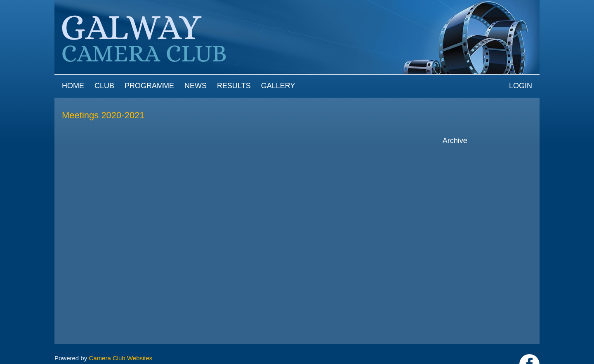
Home (73, 86)
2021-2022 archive (477, 194)
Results (234, 86)
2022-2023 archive (477, 184)
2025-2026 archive (477, 155)
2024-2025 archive (477, 165)
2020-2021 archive (477, 203)
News (196, 86)
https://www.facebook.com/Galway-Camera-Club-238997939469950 (529, 344)
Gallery (278, 86)
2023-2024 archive (477, 175)
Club (104, 86)
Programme (149, 86)
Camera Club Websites (120, 338)
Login (521, 86)
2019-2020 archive (477, 213)
